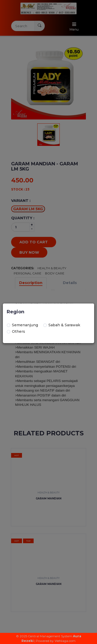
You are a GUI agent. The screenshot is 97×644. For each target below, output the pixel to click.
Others (16, 331)
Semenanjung (22, 325)
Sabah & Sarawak (62, 325)
